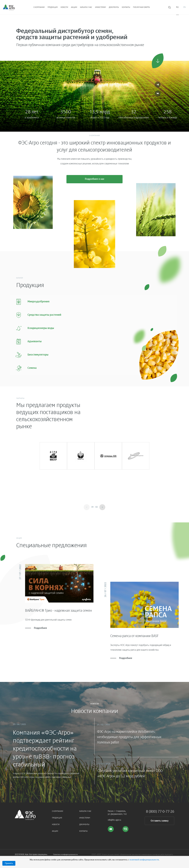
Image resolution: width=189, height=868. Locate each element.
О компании (39, 7)
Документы (114, 7)
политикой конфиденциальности (144, 860)
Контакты (126, 7)
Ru (177, 7)
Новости (64, 7)
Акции (74, 7)
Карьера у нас (86, 7)
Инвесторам (100, 7)
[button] (102, 505)
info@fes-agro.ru (114, 818)
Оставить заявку (160, 818)
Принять (9, 863)
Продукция (53, 7)
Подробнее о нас (94, 181)
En (184, 7)
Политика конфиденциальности (65, 852)
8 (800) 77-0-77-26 (160, 809)
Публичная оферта (141, 7)
